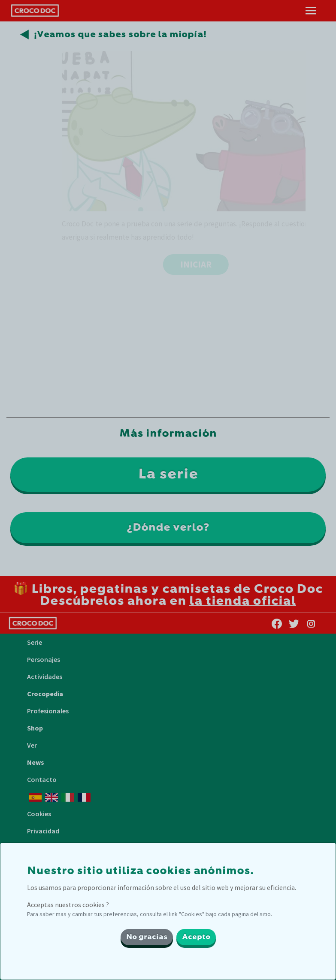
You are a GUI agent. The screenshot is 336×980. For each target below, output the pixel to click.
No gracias (147, 937)
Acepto (196, 937)
